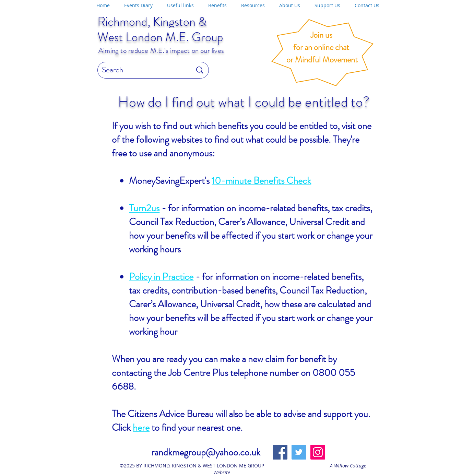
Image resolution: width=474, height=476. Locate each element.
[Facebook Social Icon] (280, 452)
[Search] (142, 70)
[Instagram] (318, 452)
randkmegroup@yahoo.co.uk (206, 452)
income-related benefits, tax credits (304, 208)
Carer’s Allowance (252, 222)
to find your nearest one (195, 428)
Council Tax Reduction (171, 222)
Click (122, 428)
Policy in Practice (161, 277)
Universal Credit (319, 222)
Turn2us (144, 208)
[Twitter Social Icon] (299, 452)
